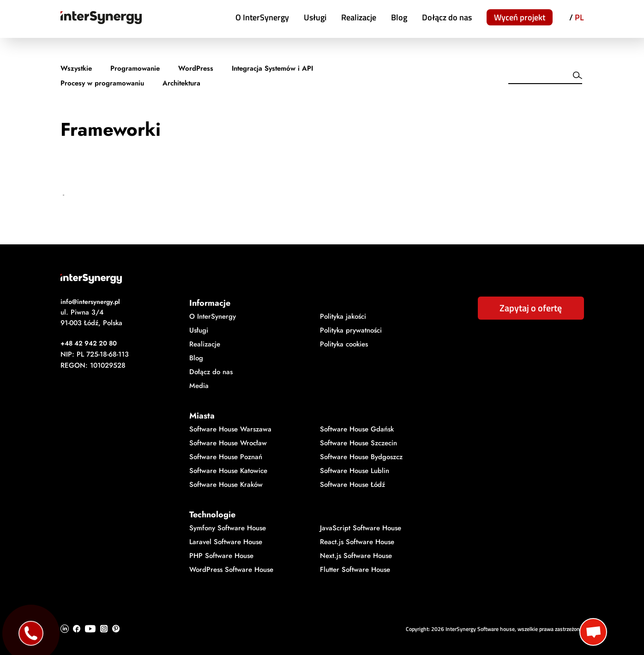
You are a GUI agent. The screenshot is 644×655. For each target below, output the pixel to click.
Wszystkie (76, 68)
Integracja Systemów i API (272, 68)
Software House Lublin (355, 471)
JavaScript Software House (361, 528)
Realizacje (359, 17)
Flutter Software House (355, 570)
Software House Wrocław (228, 443)
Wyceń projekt (520, 17)
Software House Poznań (226, 457)
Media (199, 386)
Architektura (181, 83)
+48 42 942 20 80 (89, 343)
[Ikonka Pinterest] (116, 629)
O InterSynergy (262, 17)
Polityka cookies (344, 344)
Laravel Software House (226, 542)
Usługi (315, 17)
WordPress (196, 68)
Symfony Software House (228, 528)
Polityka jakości (343, 316)
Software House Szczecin (358, 443)
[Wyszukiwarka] (538, 77)
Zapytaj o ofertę (531, 308)
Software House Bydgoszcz (361, 457)
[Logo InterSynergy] (322, 279)
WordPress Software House (231, 570)
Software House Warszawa (230, 429)
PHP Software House (221, 556)
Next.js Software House (356, 556)
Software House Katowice (228, 471)
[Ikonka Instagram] (104, 629)
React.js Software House (357, 542)
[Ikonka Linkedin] (65, 629)
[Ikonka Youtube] (90, 629)
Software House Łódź (352, 485)
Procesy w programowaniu (102, 83)
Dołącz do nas (447, 17)
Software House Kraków (226, 485)
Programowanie (135, 68)
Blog (399, 17)
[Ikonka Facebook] (77, 629)
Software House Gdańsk (357, 429)
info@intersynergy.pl (90, 302)
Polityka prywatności (351, 330)
